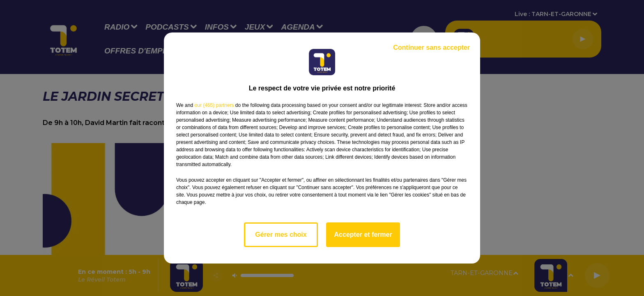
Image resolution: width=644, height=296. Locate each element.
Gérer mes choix (281, 235)
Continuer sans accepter (431, 47)
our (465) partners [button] (214, 105)
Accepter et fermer (363, 235)
